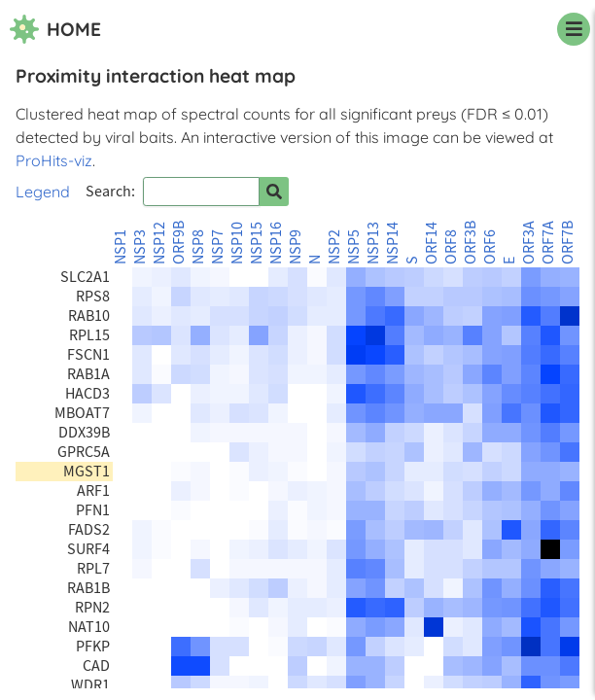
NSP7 (218, 247)
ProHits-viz (54, 160)
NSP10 (237, 243)
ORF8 (451, 247)
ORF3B (471, 243)
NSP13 (373, 243)
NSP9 (296, 247)
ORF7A (548, 243)
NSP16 (276, 243)
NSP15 (257, 243)
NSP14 (393, 243)
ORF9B (179, 243)
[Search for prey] (274, 192)
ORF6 (490, 247)
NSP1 (121, 247)
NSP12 (159, 243)
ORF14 (432, 243)
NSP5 (354, 247)
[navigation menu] (574, 29)
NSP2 (334, 247)
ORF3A (529, 243)
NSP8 (198, 247)
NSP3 (140, 247)
